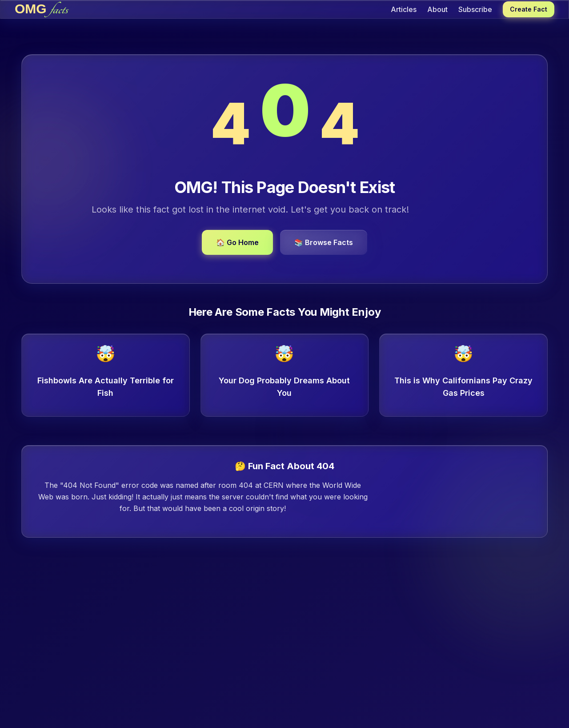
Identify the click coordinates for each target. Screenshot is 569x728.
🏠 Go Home (237, 242)
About (437, 9)
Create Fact (529, 9)
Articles (404, 9)
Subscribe (475, 9)
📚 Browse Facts (324, 242)
